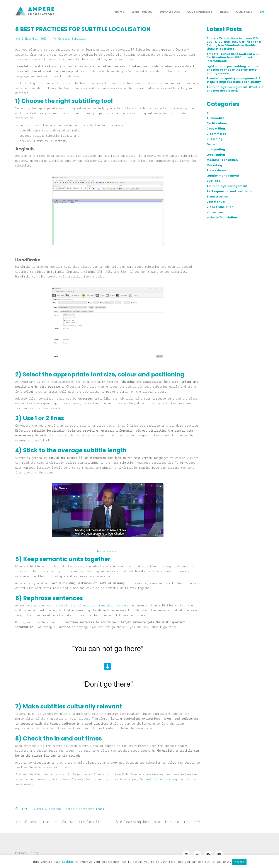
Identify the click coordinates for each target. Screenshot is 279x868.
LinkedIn (71, 809)
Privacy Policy (27, 853)
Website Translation (222, 218)
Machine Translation (222, 160)
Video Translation (220, 207)
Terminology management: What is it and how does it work (235, 89)
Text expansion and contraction (231, 191)
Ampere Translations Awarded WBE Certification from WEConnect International (233, 58)
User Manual (216, 202)
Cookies (68, 862)
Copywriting (216, 129)
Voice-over (215, 212)
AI (208, 113)
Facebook (56, 809)
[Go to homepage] (35, 26)
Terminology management (227, 186)
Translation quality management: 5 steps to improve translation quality (234, 80)
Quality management (223, 176)
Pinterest (87, 809)
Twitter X (39, 809)
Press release (216, 170)
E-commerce (216, 134)
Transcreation (217, 197)
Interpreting (216, 150)
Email (100, 809)
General (64, 39)
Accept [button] (239, 862)
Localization (216, 155)
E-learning (214, 139)
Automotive (216, 118)
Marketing (214, 165)
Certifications (217, 123)
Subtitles (79, 39)
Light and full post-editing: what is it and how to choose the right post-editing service (234, 70)
